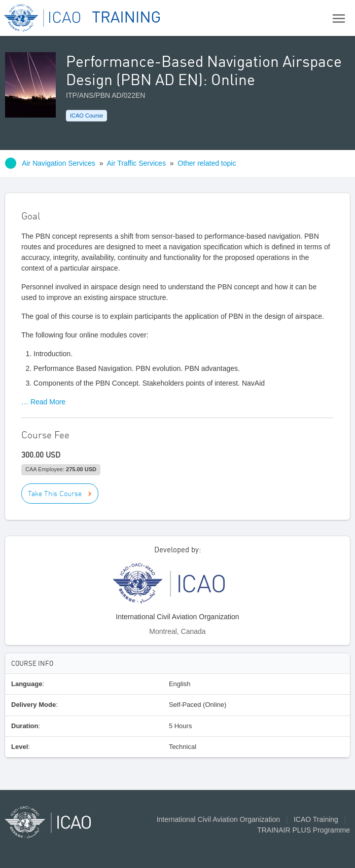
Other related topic (207, 163)
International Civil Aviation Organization (218, 819)
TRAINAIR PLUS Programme (304, 830)
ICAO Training (316, 819)
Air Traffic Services (136, 163)
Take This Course (55, 494)
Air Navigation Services (59, 163)
